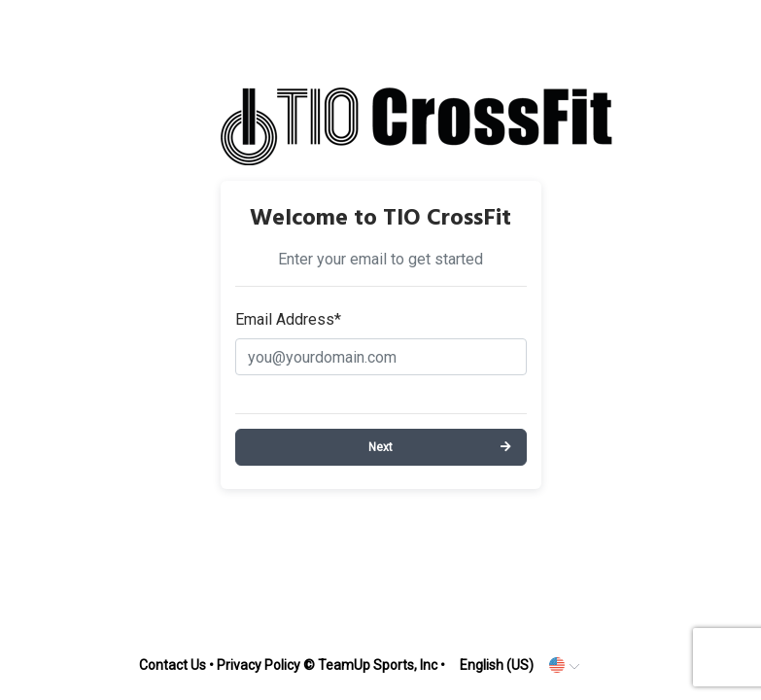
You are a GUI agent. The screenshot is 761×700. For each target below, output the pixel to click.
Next (380, 447)
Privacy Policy (259, 665)
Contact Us (173, 665)
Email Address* (288, 319)
